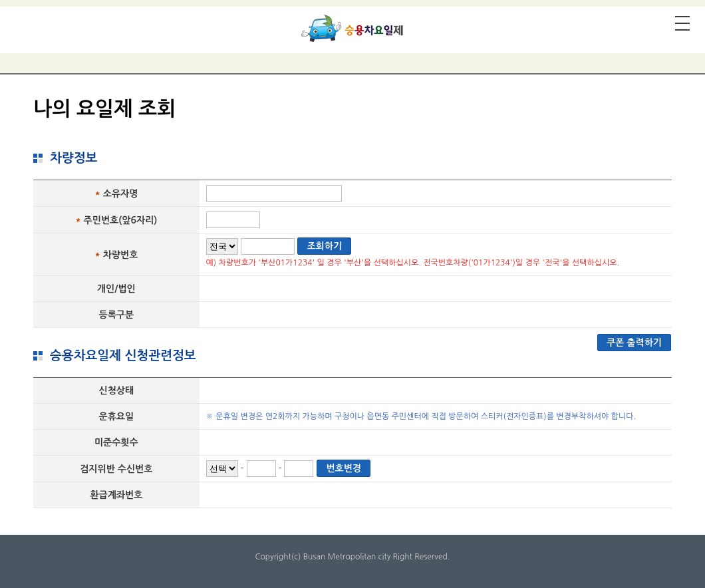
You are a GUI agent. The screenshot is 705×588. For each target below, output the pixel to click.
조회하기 (324, 246)
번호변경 (344, 468)
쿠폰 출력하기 (634, 343)
